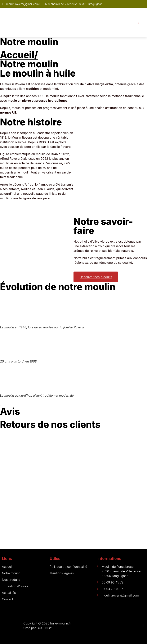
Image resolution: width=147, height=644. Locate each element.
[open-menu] (138, 23)
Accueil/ (19, 55)
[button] (73, 400)
